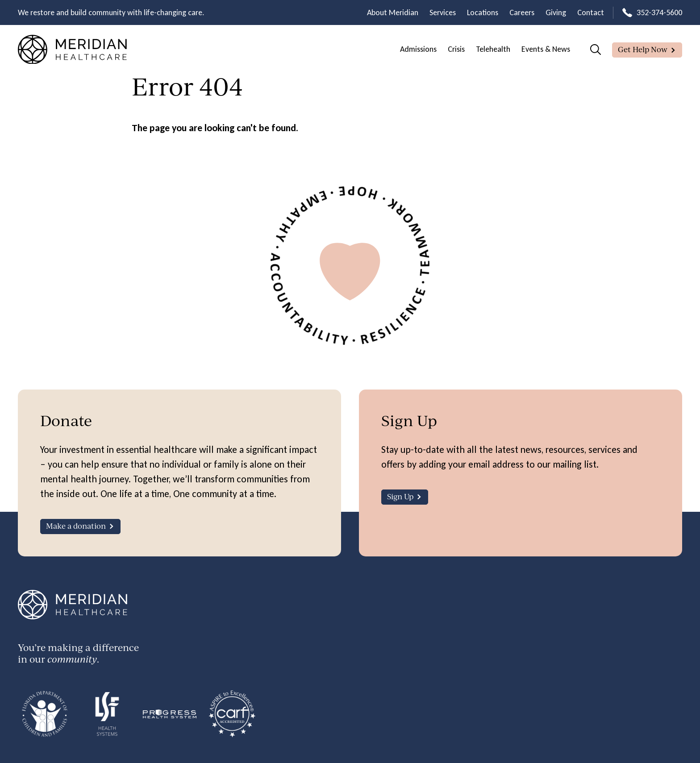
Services (443, 12)
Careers (522, 12)
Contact (591, 12)
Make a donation (76, 526)
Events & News (546, 49)
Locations (483, 12)
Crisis (456, 49)
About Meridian (393, 12)
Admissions (418, 49)
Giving (556, 12)
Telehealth (493, 49)
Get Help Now (643, 49)
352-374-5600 (659, 12)
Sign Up (400, 496)
